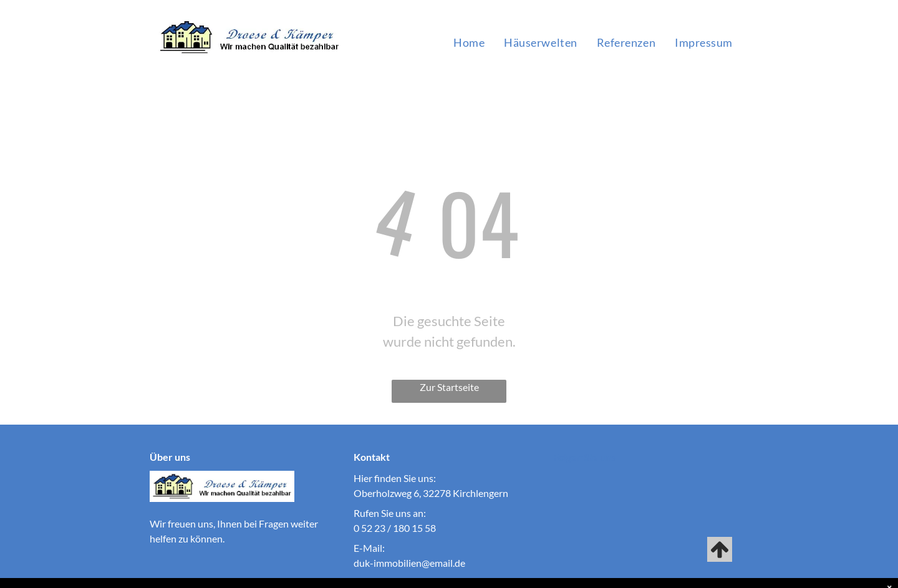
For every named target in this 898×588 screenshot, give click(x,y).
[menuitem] (469, 42)
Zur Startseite (449, 387)
